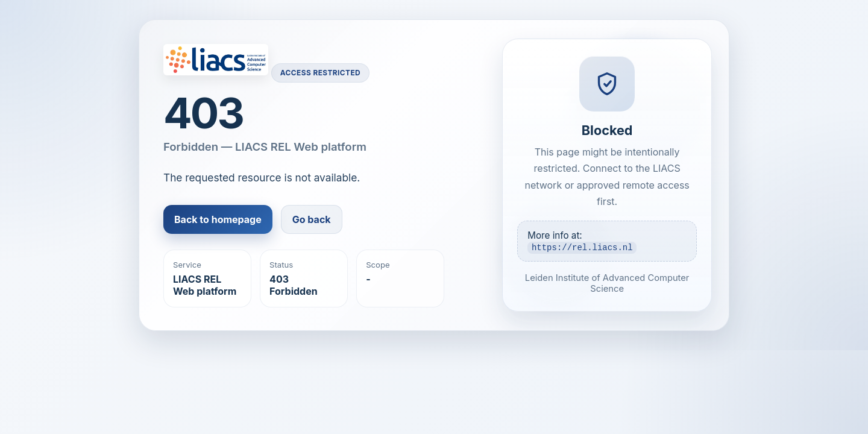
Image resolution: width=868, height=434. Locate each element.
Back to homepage (218, 219)
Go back (312, 219)
